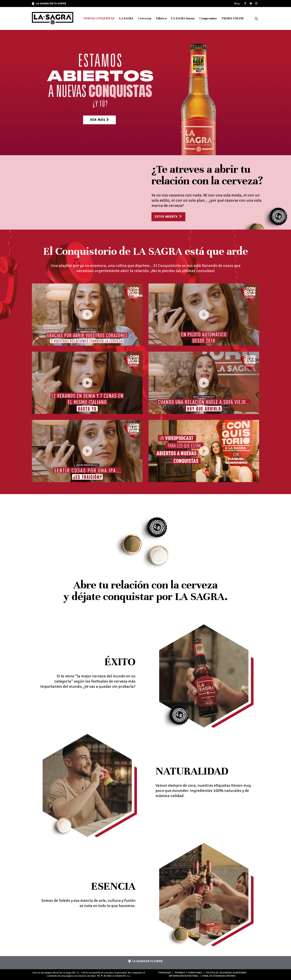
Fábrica (161, 18)
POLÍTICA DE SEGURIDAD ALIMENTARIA (226, 973)
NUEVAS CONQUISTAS (99, 18)
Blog (237, 4)
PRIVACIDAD (165, 973)
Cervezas (145, 18)
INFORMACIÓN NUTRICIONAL (184, 976)
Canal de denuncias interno (219, 976)
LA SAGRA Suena (183, 18)
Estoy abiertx (166, 217)
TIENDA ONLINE (233, 18)
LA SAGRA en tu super (49, 3)
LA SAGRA (126, 18)
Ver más (99, 119)
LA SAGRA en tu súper (145, 961)
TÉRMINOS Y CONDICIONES (188, 973)
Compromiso (208, 18)
